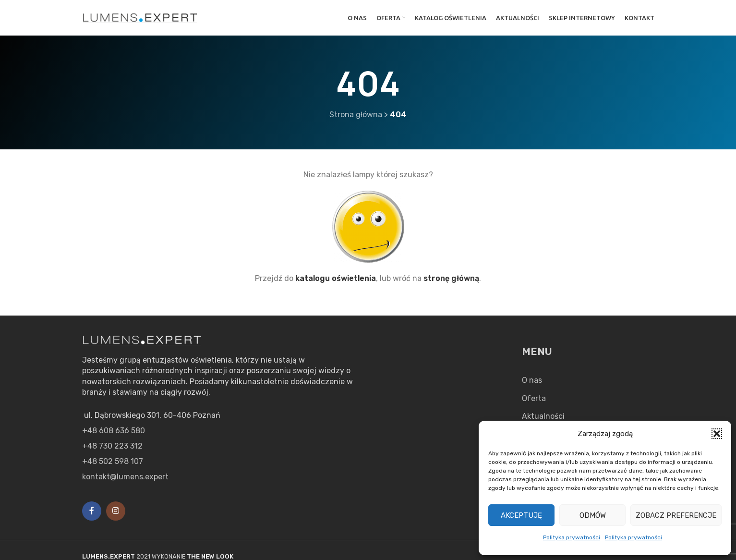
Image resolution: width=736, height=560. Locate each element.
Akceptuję (521, 515)
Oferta (534, 398)
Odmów (593, 515)
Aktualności (543, 416)
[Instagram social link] (116, 511)
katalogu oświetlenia (336, 278)
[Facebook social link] (92, 511)
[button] (717, 434)
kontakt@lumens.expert (125, 477)
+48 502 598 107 (113, 461)
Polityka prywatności (572, 537)
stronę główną (451, 278)
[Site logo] (140, 17)
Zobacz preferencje (676, 515)
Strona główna (356, 115)
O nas (532, 380)
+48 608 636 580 (114, 431)
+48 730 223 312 (112, 446)
